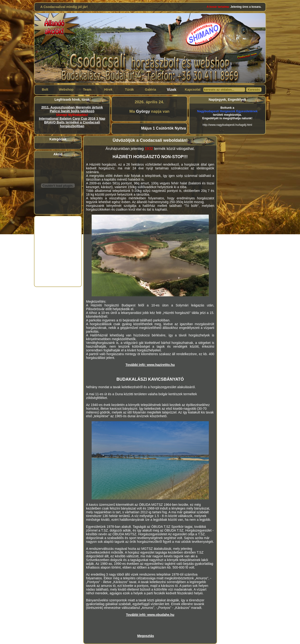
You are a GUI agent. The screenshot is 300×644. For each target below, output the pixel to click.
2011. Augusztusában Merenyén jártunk (72, 107)
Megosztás (146, 636)
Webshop (66, 89)
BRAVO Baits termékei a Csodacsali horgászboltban (72, 124)
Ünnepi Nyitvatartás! (72, 115)
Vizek (172, 90)
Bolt (45, 89)
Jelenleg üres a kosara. (234, 7)
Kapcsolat (193, 89)
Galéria (150, 89)
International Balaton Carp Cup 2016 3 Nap (72, 119)
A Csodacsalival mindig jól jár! (64, 7)
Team (87, 89)
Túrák (129, 89)
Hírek (108, 89)
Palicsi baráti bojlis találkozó (72, 111)
